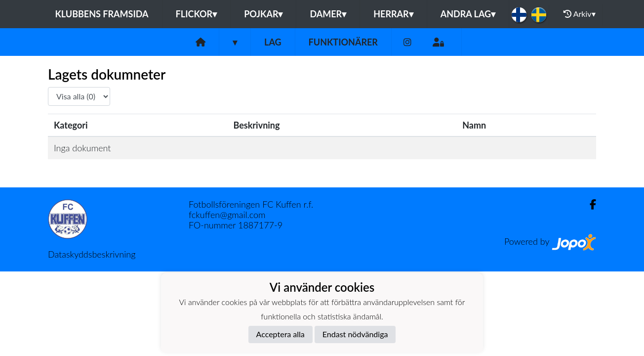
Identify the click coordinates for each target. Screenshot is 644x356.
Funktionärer (343, 42)
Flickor (197, 14)
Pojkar (263, 14)
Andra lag (468, 14)
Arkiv (579, 14)
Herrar (393, 14)
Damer (328, 14)
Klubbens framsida (101, 14)
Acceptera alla (281, 334)
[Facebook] (589, 204)
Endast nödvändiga (355, 334)
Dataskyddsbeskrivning (92, 254)
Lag (273, 42)
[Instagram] (407, 42)
